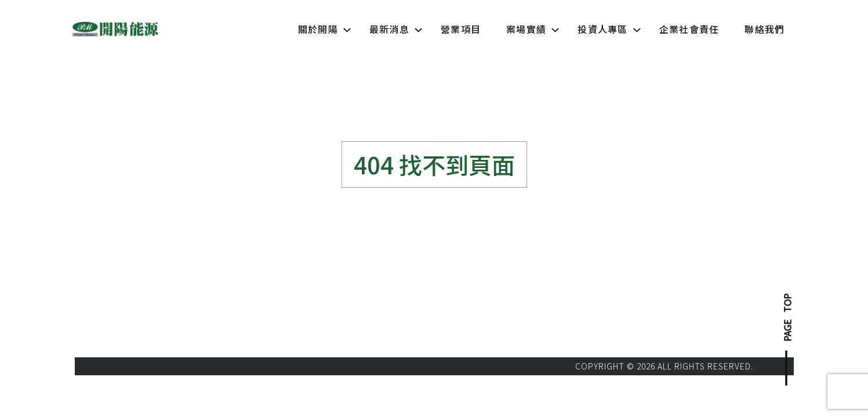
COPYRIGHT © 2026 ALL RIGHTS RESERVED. (664, 366)
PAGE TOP (787, 318)
